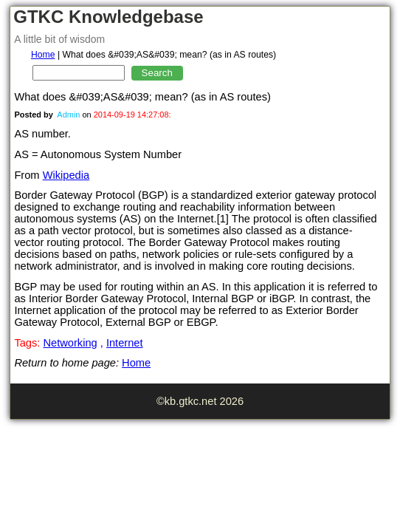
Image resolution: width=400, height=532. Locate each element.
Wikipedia (66, 175)
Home (43, 55)
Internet (125, 343)
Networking (70, 343)
